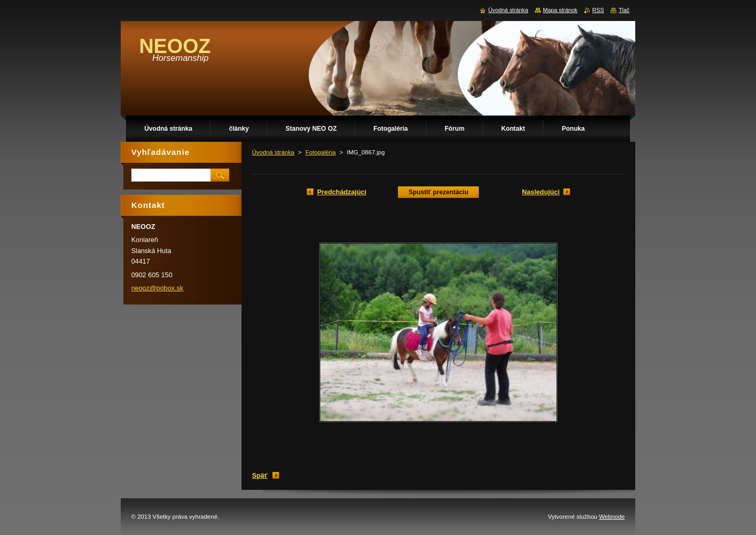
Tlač (624, 10)
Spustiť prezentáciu (438, 192)
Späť (260, 475)
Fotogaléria (321, 152)
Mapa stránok (560, 10)
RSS (598, 10)
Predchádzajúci (342, 192)
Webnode (612, 517)
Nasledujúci (541, 192)
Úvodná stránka (273, 152)
